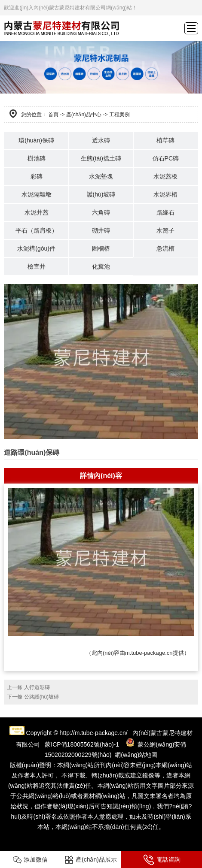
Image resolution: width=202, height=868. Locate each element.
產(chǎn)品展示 (91, 860)
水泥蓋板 (165, 176)
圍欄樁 (101, 248)
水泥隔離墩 (37, 194)
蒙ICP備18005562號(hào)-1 (82, 744)
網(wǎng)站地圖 (136, 755)
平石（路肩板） (37, 230)
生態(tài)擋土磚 (101, 158)
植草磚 (165, 140)
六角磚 (101, 212)
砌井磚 (101, 230)
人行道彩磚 (37, 687)
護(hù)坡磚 (101, 194)
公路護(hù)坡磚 (41, 697)
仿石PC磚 (166, 158)
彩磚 (37, 176)
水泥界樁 (165, 194)
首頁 (53, 115)
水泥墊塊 (101, 176)
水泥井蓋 (37, 212)
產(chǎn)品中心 (84, 115)
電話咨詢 (162, 860)
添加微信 (30, 860)
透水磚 (101, 140)
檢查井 (37, 266)
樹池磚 (37, 158)
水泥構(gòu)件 (36, 248)
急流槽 (165, 248)
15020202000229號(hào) (78, 755)
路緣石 (165, 212)
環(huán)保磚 (36, 140)
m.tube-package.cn (149, 653)
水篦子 (165, 230)
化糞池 (101, 266)
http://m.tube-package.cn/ (94, 733)
